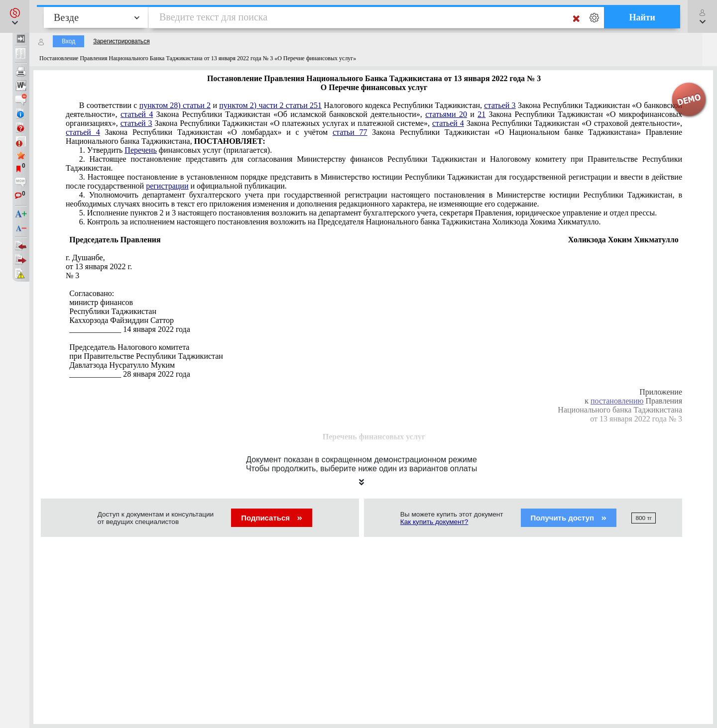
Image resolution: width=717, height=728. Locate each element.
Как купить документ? (434, 522)
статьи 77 (350, 132)
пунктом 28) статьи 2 (175, 105)
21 (481, 114)
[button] (15, 16)
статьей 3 (500, 105)
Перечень (140, 150)
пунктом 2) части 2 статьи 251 (270, 105)
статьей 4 (137, 114)
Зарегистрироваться (121, 41)
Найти (642, 17)
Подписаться (272, 518)
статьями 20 (446, 114)
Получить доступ (569, 518)
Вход (68, 41)
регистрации (167, 186)
